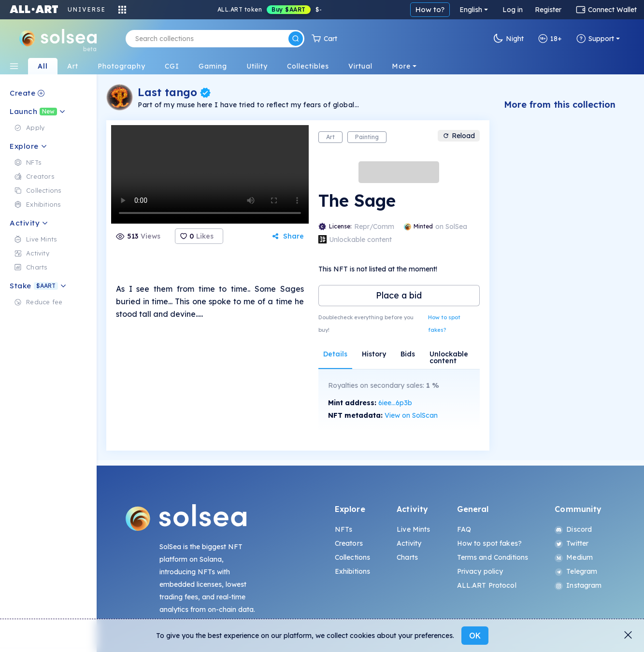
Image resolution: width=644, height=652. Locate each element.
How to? (430, 9)
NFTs (344, 529)
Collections (353, 557)
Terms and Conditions (493, 557)
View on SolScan (411, 415)
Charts (407, 557)
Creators (349, 543)
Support (595, 39)
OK (475, 636)
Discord (573, 529)
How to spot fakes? (444, 324)
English (471, 10)
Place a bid (399, 295)
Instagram (578, 585)
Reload (459, 136)
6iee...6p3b (395, 403)
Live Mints (413, 529)
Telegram (576, 571)
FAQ (464, 529)
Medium (574, 557)
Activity (409, 543)
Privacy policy (480, 571)
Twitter (572, 543)
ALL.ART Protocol (487, 585)
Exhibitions (353, 571)
